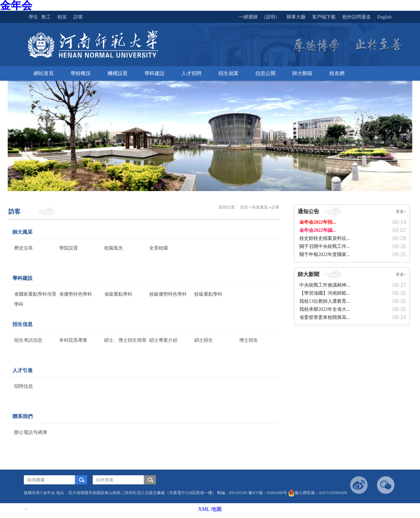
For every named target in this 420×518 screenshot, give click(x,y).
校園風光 (114, 248)
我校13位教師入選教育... (325, 301)
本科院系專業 (73, 340)
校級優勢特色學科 (168, 294)
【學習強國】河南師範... (325, 293)
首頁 (244, 207)
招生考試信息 (28, 340)
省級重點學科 (118, 294)
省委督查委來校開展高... (325, 317)
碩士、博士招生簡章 (125, 340)
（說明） (270, 17)
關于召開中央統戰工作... (325, 246)
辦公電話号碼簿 (31, 432)
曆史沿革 (24, 248)
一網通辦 (248, 17)
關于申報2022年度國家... (325, 254)
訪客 (276, 207)
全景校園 (159, 248)
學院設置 (69, 248)
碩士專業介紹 (163, 340)
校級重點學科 (208, 294)
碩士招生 (204, 340)
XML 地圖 (210, 509)
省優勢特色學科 (76, 294)
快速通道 (260, 207)
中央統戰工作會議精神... (325, 285)
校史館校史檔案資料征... (325, 238)
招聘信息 (24, 386)
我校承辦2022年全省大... (325, 309)
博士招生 (249, 340)
